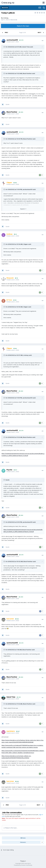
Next (39, 33)
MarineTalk (14, 20)
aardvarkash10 (12, 40)
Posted (13, 42)
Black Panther (27, 73)
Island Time (26, 47)
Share (23, 838)
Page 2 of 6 (23, 33)
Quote (7, 104)
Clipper (26, 244)
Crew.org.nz (8, 3)
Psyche (9, 470)
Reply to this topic (23, 26)
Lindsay (6, 18)
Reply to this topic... (11, 828)
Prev (6, 33)
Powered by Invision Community (23, 865)
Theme (23, 861)
